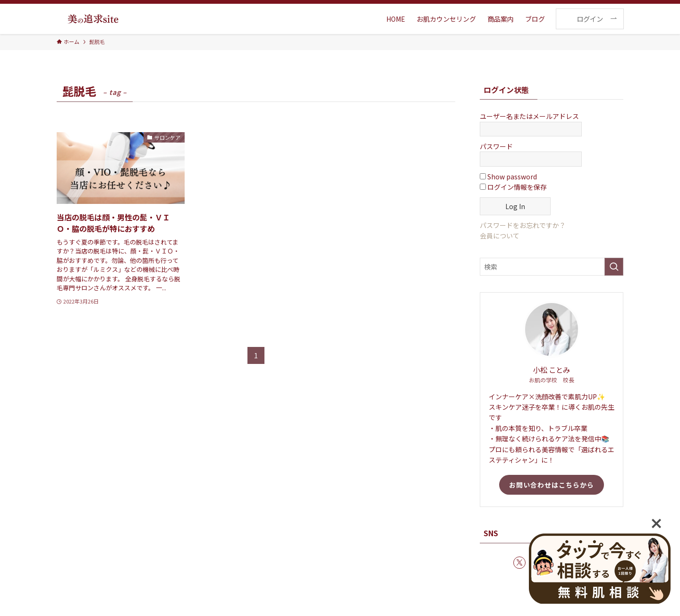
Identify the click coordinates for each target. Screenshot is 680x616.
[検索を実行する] (614, 267)
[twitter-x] (519, 563)
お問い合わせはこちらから (552, 485)
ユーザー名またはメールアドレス (529, 116)
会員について (500, 236)
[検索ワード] (552, 267)
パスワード (496, 146)
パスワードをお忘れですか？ (523, 225)
